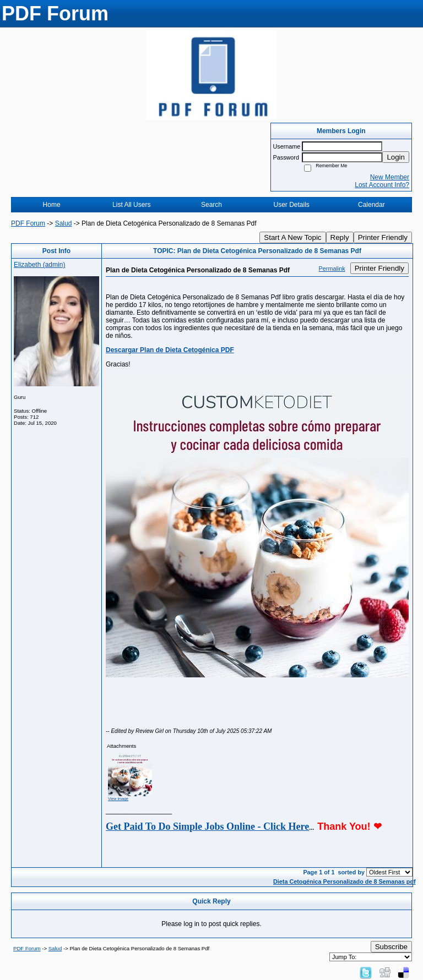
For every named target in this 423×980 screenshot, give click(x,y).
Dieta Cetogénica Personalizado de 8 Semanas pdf (345, 882)
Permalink (332, 269)
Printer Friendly (383, 237)
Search (211, 205)
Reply (340, 237)
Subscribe (391, 947)
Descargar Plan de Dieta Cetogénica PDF (170, 350)
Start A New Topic (292, 237)
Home (52, 205)
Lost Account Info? (382, 185)
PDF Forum (28, 223)
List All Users (131, 205)
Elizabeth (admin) (39, 265)
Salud (64, 223)
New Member (390, 177)
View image (118, 799)
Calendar (372, 205)
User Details (291, 205)
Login (396, 157)
